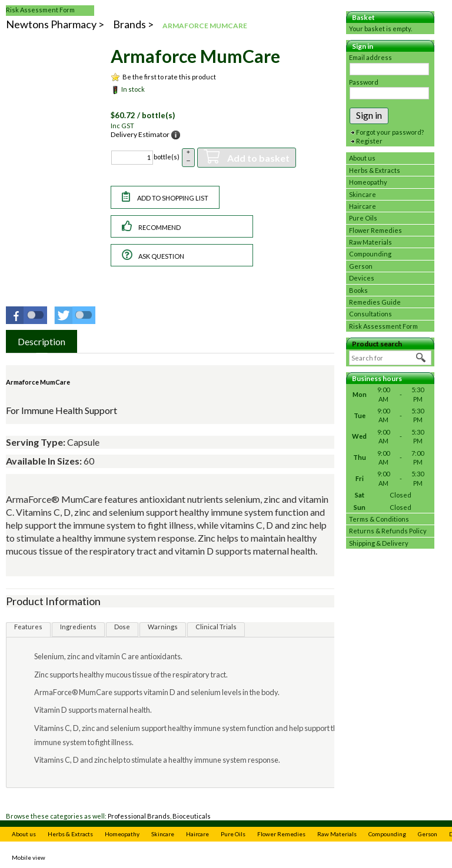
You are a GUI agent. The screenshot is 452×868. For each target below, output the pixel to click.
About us (362, 158)
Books (358, 290)
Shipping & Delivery (379, 543)
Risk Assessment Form (40, 10)
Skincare (363, 194)
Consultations (370, 314)
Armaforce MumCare (38, 382)
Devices (362, 278)
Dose (122, 627)
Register (369, 141)
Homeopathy (368, 182)
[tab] (41, 341)
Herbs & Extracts (375, 170)
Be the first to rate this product (169, 77)
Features (28, 627)
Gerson (361, 266)
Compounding (370, 254)
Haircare (363, 206)
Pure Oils (363, 218)
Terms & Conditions (379, 519)
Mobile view (29, 857)
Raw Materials (370, 242)
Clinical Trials (216, 627)
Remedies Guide (375, 302)
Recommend (159, 227)
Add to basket (257, 158)
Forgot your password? (390, 132)
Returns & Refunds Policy (388, 531)
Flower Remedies (375, 230)
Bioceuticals (192, 816)
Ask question (161, 256)
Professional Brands (139, 816)
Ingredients (78, 627)
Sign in (369, 115)
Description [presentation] (41, 341)
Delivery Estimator (140, 134)
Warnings (163, 627)
